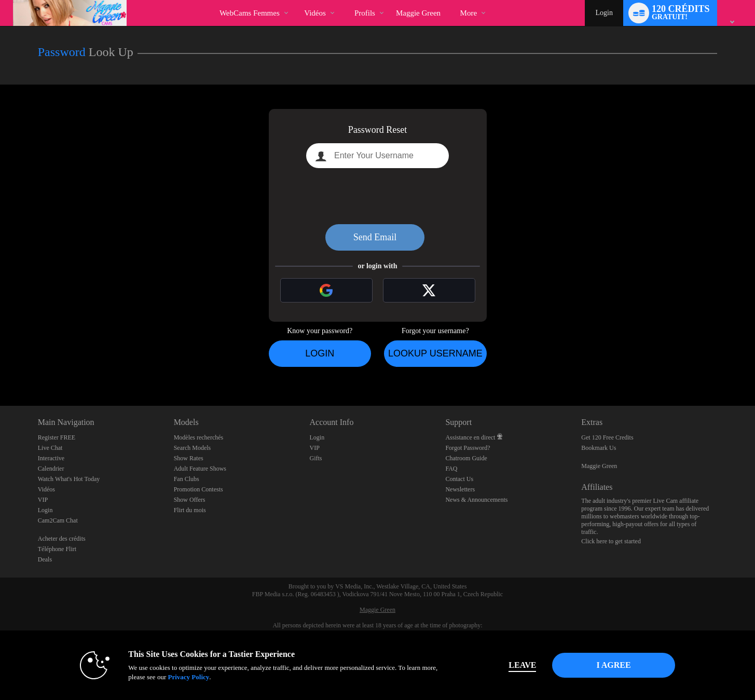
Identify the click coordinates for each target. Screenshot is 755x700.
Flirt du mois (190, 510)
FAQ (451, 469)
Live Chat (50, 448)
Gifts (316, 458)
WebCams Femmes (250, 13)
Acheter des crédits (62, 539)
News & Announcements (476, 500)
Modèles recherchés (199, 437)
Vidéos (315, 13)
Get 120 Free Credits (607, 437)
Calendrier (51, 469)
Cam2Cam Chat (58, 520)
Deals (45, 559)
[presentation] (378, 196)
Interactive (51, 458)
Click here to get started (611, 541)
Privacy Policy (188, 677)
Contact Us (459, 479)
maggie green (418, 13)
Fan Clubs (187, 479)
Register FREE (57, 437)
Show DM (0, 367)
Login (604, 13)
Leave (522, 665)
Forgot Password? (468, 448)
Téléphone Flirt (57, 549)
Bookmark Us (599, 448)
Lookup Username (435, 353)
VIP (43, 500)
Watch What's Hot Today (69, 479)
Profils (365, 13)
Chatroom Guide (466, 458)
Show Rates (189, 458)
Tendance (296, 0)
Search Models (193, 448)
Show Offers (190, 500)
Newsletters (460, 489)
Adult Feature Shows (200, 469)
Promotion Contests (198, 489)
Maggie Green (599, 466)
